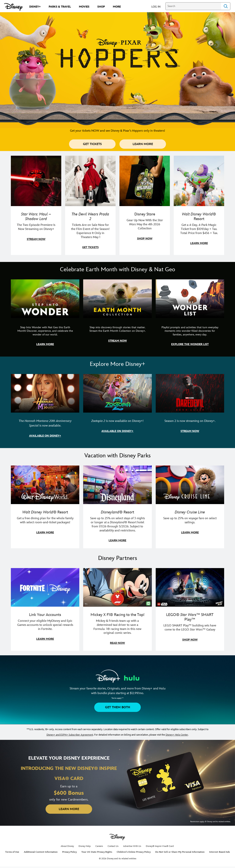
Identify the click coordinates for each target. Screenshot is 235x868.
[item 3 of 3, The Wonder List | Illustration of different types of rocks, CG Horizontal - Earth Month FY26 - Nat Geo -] (190, 316)
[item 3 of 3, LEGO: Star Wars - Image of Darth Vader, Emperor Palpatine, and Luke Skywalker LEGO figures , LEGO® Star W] (190, 609)
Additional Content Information (41, 852)
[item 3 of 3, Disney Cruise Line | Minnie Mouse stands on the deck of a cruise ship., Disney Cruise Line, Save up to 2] (190, 507)
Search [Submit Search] (226, 6)
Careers (99, 846)
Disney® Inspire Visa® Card (160, 846)
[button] (158, 6)
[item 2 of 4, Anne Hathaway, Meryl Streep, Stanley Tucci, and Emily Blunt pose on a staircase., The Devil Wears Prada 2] (90, 205)
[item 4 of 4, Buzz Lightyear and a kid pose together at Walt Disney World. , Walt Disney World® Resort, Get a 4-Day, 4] (199, 205)
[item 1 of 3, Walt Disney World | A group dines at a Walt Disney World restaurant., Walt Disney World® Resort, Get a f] (45, 507)
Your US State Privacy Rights (97, 852)
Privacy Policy (70, 852)
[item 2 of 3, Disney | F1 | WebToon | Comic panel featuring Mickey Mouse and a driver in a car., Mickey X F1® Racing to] (117, 609)
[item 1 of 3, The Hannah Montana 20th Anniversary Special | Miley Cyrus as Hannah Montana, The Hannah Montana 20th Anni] (45, 409)
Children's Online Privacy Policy (134, 852)
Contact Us (113, 846)
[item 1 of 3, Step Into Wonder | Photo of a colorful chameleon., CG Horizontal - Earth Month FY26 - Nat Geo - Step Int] (45, 316)
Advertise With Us (132, 846)
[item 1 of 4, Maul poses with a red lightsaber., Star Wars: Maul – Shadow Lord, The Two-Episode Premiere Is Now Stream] (36, 205)
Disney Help (85, 846)
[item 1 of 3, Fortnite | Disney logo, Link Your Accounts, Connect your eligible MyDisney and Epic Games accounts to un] (45, 609)
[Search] (193, 6)
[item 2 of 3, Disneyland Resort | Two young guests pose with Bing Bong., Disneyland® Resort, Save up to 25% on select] (117, 507)
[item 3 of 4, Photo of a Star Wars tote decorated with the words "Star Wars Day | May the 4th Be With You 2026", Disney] (145, 205)
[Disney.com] (13, 7)
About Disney (67, 846)
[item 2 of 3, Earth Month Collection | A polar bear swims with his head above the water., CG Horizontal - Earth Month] (117, 316)
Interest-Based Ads (219, 852)
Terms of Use (12, 852)
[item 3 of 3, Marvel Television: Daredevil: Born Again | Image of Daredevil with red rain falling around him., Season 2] (190, 409)
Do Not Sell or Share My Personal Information (180, 852)
